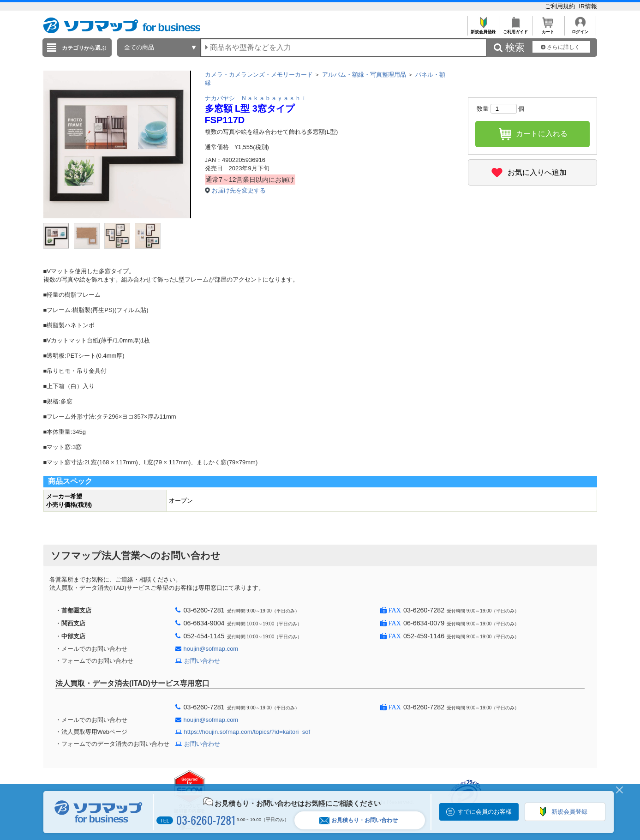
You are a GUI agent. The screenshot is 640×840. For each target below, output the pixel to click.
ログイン (580, 29)
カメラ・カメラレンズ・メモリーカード (259, 75)
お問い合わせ (202, 661)
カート (548, 29)
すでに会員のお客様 (485, 812)
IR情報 (588, 6)
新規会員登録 (483, 29)
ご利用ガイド (516, 29)
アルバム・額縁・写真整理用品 (364, 75)
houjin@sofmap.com (211, 649)
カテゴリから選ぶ (84, 48)
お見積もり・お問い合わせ (359, 820)
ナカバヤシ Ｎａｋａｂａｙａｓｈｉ (256, 98)
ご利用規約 (561, 6)
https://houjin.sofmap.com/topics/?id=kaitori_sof (247, 732)
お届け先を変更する (239, 190)
